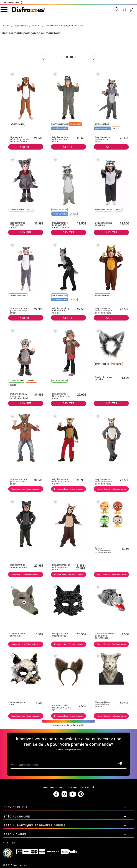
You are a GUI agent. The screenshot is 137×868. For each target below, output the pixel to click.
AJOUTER (26, 147)
